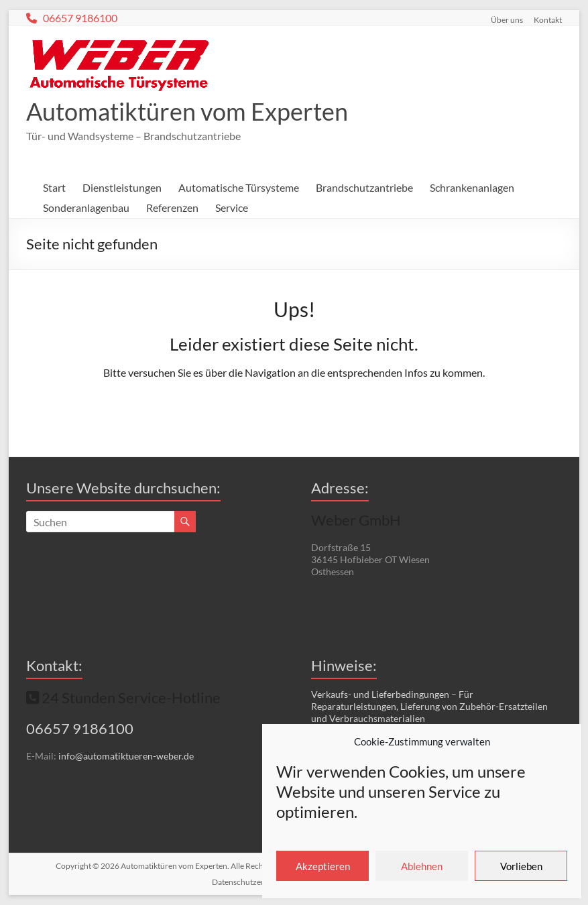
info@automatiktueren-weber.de (126, 756)
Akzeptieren (323, 866)
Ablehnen (422, 866)
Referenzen (172, 207)
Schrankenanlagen (472, 187)
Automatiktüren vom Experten (187, 111)
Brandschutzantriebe (364, 187)
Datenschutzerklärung (251, 882)
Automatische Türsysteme (239, 187)
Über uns (507, 19)
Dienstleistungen (122, 187)
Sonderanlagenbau (86, 207)
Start (54, 187)
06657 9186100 (78, 18)
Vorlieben (521, 866)
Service (232, 207)
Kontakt (548, 19)
